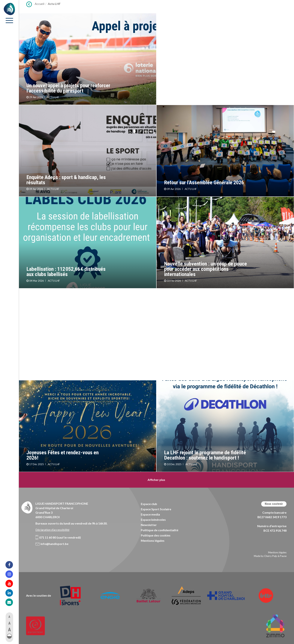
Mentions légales (153, 541)
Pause (283, 556)
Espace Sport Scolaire (156, 509)
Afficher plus (156, 480)
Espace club (149, 504)
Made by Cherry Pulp (265, 556)
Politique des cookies (156, 535)
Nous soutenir (274, 504)
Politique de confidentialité (160, 530)
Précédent (29, 4)
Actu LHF (54, 4)
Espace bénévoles (153, 520)
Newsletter (149, 525)
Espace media (150, 514)
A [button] (9, 617)
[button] (9, 636)
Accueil (39, 4)
